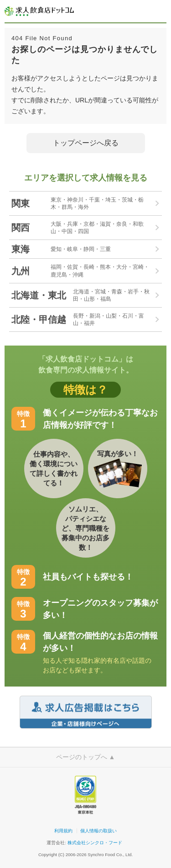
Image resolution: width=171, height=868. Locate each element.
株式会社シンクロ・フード (95, 843)
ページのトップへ (86, 757)
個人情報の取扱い (98, 831)
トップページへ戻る (86, 143)
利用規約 (63, 831)
